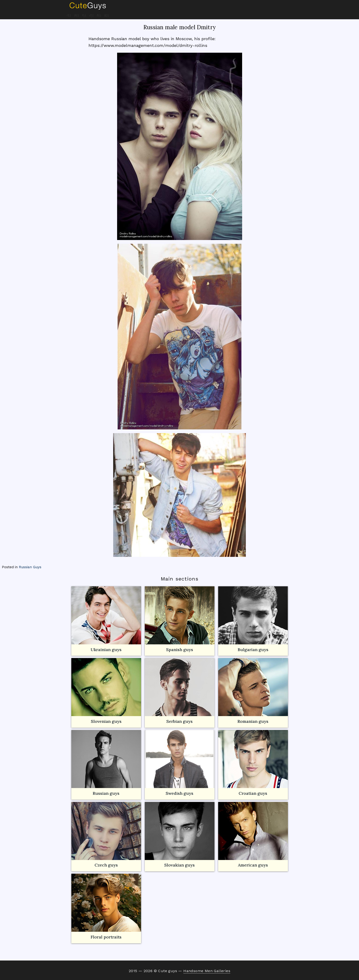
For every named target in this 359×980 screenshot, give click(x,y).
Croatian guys (253, 793)
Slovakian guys (180, 835)
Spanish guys (180, 650)
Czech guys (106, 865)
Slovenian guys (106, 721)
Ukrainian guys (106, 650)
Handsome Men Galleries (207, 971)
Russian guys (106, 763)
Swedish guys (179, 793)
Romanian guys (253, 691)
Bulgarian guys (253, 619)
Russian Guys (30, 567)
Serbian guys (179, 721)
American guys (253, 835)
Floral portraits (106, 907)
